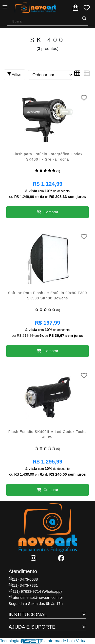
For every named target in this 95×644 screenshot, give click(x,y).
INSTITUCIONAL (28, 614)
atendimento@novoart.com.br (36, 597)
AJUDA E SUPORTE (32, 627)
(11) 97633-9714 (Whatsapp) (35, 591)
